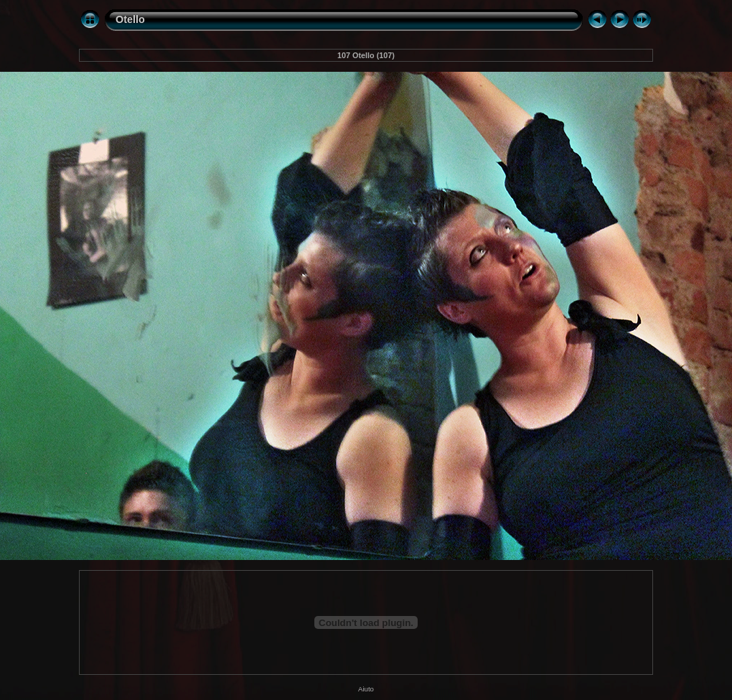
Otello (130, 19)
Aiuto (366, 689)
